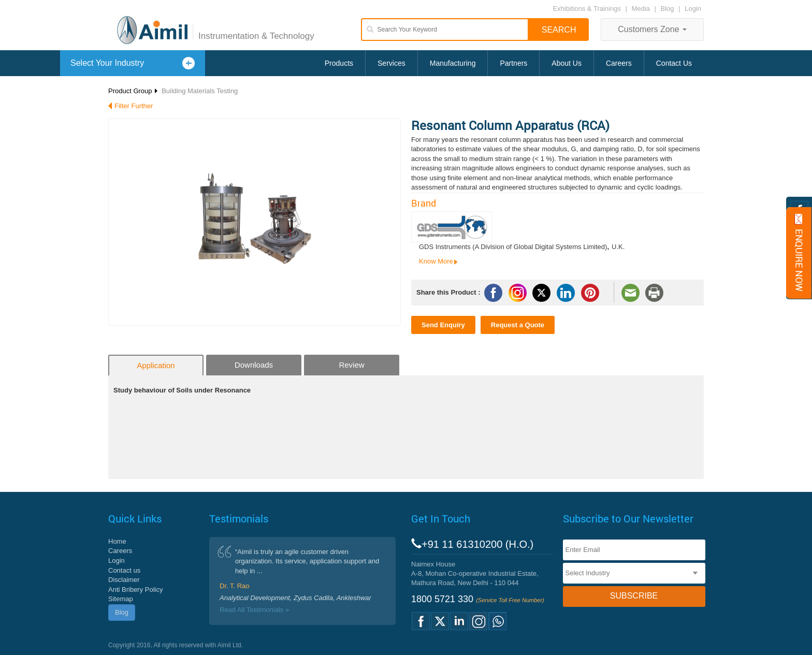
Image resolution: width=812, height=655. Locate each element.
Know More (436, 261)
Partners (513, 63)
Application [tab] (156, 365)
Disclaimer (124, 580)
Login (693, 9)
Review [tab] (351, 365)
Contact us (124, 570)
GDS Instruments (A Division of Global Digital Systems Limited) (513, 247)
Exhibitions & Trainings (587, 9)
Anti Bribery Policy (135, 589)
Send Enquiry (443, 325)
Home (117, 541)
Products (339, 63)
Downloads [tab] (254, 365)
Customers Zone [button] (652, 29)
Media (642, 9)
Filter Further (134, 106)
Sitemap (121, 599)
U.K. (618, 247)
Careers (619, 63)
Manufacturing (453, 63)
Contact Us (674, 63)
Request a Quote (518, 325)
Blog (668, 9)
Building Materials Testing (200, 91)
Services (392, 63)
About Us (567, 63)
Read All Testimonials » (254, 610)
